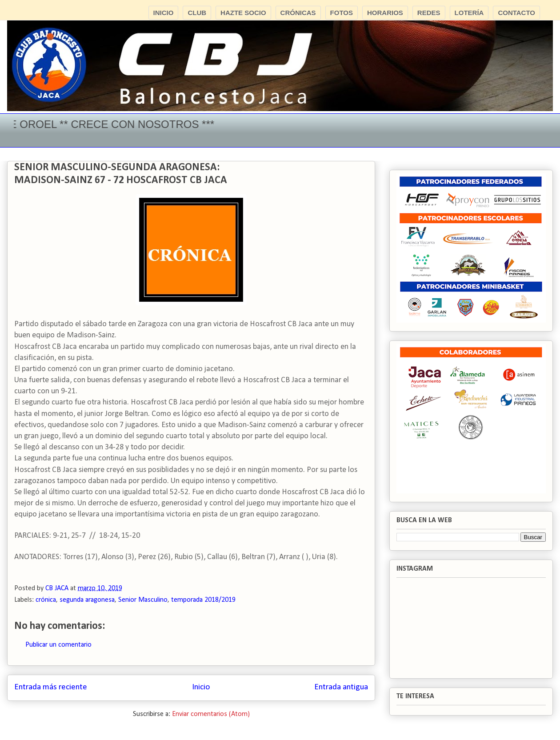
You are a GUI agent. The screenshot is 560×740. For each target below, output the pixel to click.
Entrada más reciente (51, 687)
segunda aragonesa (87, 600)
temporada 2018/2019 (203, 600)
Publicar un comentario (58, 645)
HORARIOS (385, 13)
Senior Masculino (143, 600)
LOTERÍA (469, 13)
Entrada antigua (341, 687)
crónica (46, 600)
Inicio (201, 687)
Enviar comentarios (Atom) (211, 714)
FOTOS (342, 13)
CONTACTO (516, 13)
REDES (429, 13)
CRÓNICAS (298, 13)
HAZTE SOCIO (243, 13)
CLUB (197, 13)
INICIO (164, 13)
